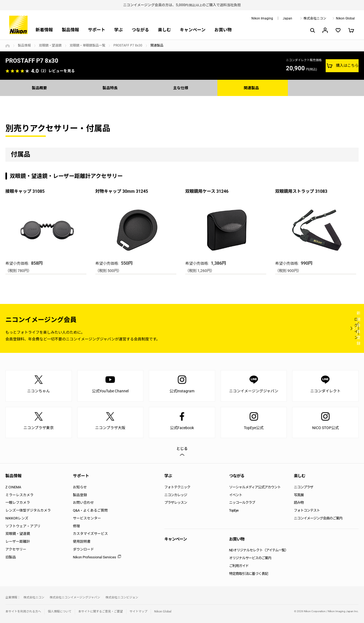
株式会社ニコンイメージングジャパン (75, 597)
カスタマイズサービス (90, 534)
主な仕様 (182, 88)
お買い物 (223, 30)
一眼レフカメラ (18, 503)
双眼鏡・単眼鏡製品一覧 (87, 45)
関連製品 (253, 88)
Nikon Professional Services (95, 557)
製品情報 (70, 30)
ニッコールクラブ (242, 503)
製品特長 (111, 88)
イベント (235, 495)
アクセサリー (16, 549)
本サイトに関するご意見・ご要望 (101, 612)
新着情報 (44, 30)
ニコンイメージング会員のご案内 (318, 518)
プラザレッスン (176, 503)
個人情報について (60, 612)
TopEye (234, 510)
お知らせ (80, 487)
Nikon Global (345, 18)
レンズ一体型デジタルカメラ (28, 510)
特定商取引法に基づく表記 (248, 574)
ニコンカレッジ (176, 495)
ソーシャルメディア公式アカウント (255, 487)
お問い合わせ (83, 503)
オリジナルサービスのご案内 (250, 558)
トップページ (8, 46)
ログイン (259, 328)
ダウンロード (83, 549)
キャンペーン (193, 30)
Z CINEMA (13, 487)
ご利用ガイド (239, 566)
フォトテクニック (177, 487)
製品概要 (41, 88)
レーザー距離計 (18, 541)
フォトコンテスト (307, 510)
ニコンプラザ (304, 487)
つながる (140, 30)
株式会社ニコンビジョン (122, 597)
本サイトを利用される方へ (23, 612)
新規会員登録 (326, 328)
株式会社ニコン (315, 18)
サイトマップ (139, 612)
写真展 (299, 495)
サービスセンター (87, 518)
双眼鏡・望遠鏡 (50, 45)
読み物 (299, 503)
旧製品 (11, 557)
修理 (76, 526)
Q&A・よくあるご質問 (90, 510)
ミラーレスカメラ (19, 495)
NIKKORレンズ (17, 518)
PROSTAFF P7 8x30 (128, 45)
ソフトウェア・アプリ (23, 526)
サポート (97, 30)
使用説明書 (82, 541)
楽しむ (164, 30)
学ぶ (119, 30)
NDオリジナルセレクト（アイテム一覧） (259, 550)
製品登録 (80, 495)
